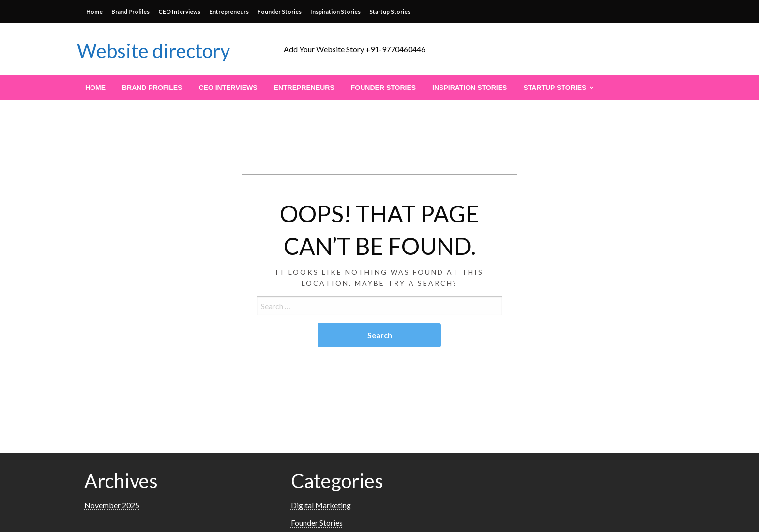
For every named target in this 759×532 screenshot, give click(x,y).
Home (94, 11)
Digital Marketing (321, 505)
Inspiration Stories (335, 11)
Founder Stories (280, 11)
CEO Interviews (179, 11)
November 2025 (112, 505)
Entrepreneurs (229, 11)
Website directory (153, 51)
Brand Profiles (130, 11)
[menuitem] (95, 88)
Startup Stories (390, 11)
